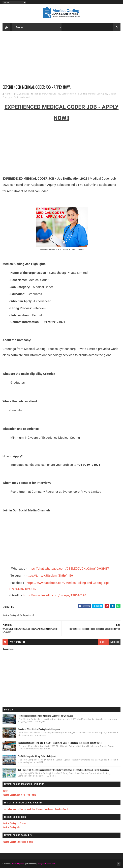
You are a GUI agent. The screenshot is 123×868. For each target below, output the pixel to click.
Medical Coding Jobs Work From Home (19, 794)
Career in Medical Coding (74, 94)
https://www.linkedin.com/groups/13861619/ (54, 595)
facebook (115, 642)
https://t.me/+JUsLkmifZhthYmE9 (49, 576)
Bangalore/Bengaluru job (47, 94)
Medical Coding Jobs (11, 827)
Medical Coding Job (98, 94)
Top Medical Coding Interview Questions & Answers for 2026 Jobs (45, 716)
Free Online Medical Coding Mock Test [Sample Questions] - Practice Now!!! (35, 809)
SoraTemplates (18, 863)
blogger (103, 642)
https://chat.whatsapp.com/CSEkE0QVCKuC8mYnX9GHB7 (68, 569)
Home (5, 790)
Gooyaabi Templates (47, 863)
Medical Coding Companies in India (18, 841)
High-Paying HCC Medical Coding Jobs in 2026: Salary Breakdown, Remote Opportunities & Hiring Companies (63, 770)
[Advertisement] (62, 60)
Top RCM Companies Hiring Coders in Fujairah (37, 756)
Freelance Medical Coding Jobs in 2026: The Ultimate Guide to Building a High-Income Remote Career (60, 743)
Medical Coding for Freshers (15, 823)
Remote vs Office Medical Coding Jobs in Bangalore (39, 729)
